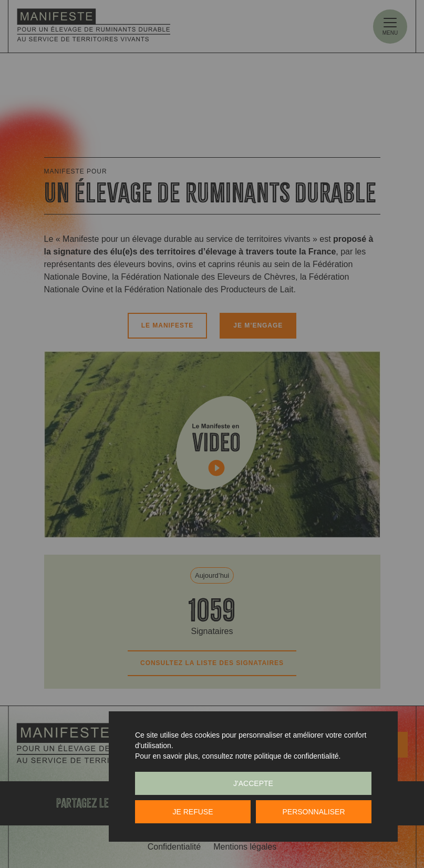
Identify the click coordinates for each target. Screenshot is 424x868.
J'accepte (253, 783)
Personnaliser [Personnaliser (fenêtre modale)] (313, 812)
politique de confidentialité (296, 756)
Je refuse (193, 812)
